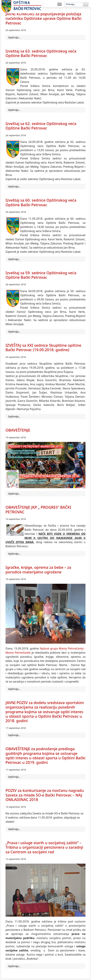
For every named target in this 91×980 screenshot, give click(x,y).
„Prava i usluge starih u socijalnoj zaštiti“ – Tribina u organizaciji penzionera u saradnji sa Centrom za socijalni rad (44, 847)
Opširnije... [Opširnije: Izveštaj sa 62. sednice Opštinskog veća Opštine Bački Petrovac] (14, 187)
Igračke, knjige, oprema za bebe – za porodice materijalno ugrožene (38, 569)
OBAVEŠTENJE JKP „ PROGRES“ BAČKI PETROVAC (38, 509)
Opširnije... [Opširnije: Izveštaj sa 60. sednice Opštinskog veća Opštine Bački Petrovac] (14, 259)
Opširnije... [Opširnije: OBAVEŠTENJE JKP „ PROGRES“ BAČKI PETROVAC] (14, 554)
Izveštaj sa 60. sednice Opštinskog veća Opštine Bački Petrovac (41, 202)
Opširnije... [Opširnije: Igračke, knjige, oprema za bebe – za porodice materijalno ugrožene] (14, 689)
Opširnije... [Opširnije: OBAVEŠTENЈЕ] (14, 494)
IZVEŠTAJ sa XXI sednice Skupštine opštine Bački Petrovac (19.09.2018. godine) (43, 347)
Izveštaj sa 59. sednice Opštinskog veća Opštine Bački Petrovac (41, 275)
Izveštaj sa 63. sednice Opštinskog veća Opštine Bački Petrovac (41, 53)
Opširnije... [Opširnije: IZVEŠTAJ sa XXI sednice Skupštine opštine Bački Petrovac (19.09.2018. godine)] (14, 416)
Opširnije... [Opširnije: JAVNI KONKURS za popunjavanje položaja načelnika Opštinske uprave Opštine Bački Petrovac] (14, 37)
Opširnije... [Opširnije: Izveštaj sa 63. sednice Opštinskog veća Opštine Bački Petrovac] (14, 110)
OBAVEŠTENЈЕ (18, 430)
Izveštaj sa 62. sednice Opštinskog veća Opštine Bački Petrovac (41, 126)
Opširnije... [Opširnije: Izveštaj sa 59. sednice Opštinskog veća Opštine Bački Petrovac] (14, 332)
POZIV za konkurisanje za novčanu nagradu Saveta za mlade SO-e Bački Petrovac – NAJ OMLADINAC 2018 (45, 795)
